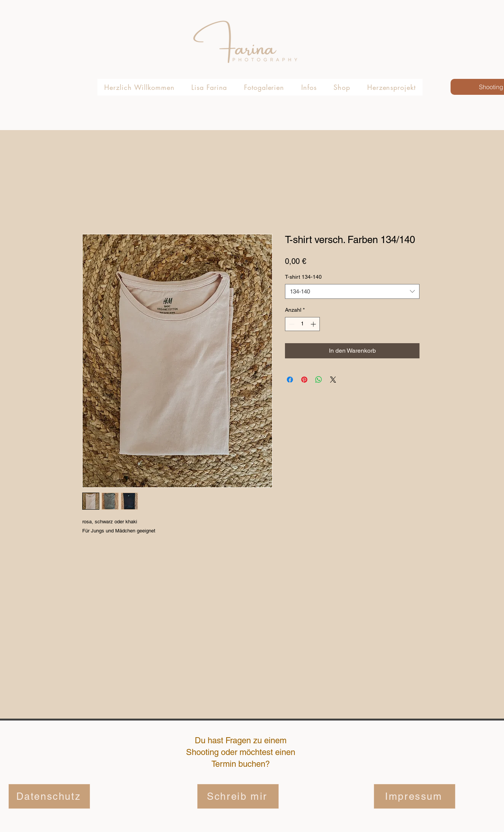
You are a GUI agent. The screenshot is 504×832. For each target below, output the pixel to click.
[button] (264, 87)
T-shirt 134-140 (303, 277)
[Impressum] (415, 796)
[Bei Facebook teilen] (290, 380)
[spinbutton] (302, 324)
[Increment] (314, 324)
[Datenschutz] (49, 796)
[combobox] (352, 291)
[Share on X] (333, 380)
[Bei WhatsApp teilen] (319, 380)
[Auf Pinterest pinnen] (304, 380)
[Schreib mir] (238, 796)
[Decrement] (291, 324)
